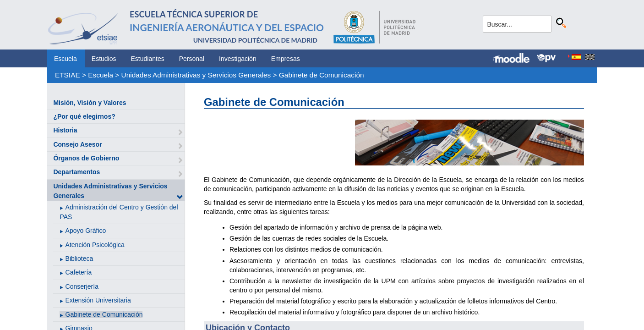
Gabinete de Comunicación (322, 75)
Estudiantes (148, 59)
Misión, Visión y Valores (90, 103)
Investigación (238, 59)
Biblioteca (79, 258)
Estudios (104, 59)
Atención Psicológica (95, 245)
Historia (65, 130)
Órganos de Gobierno (86, 158)
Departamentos (76, 172)
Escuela (65, 59)
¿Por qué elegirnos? (84, 116)
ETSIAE (68, 75)
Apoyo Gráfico (86, 231)
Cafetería (79, 272)
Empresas (286, 59)
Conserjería (82, 286)
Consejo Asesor (77, 144)
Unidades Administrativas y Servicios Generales (196, 75)
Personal (192, 59)
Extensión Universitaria (98, 300)
